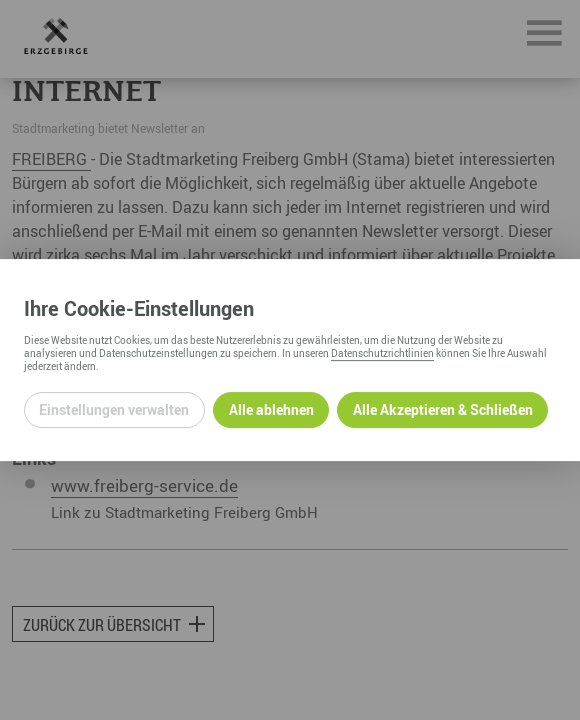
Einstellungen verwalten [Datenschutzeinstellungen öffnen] (114, 409)
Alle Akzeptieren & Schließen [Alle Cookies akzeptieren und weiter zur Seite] (443, 409)
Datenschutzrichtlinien (382, 353)
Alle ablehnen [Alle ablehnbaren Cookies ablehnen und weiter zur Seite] (271, 409)
